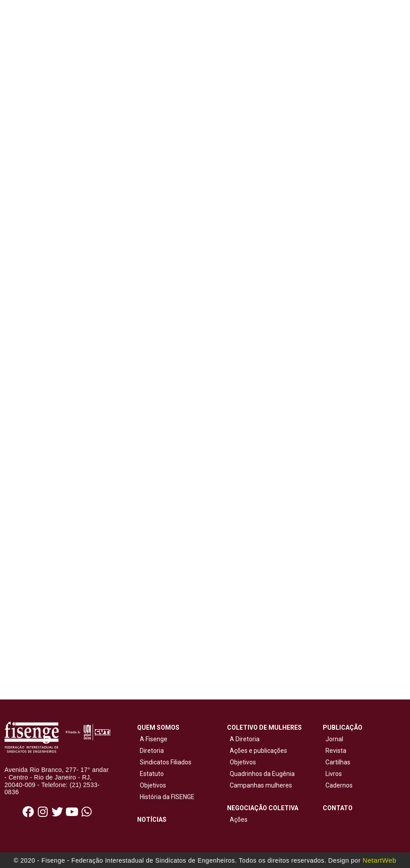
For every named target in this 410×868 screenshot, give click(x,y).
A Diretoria (243, 739)
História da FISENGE (166, 797)
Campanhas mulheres (260, 785)
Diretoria (150, 751)
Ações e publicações (257, 751)
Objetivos (152, 785)
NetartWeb (379, 860)
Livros (334, 774)
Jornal (334, 739)
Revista (336, 751)
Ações (237, 820)
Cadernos (339, 785)
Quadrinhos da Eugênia (261, 774)
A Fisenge (152, 739)
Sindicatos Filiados (164, 762)
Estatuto (150, 774)
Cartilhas (338, 762)
